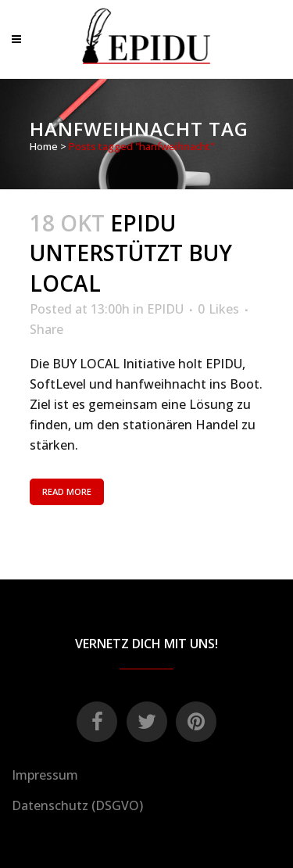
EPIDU (165, 309)
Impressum (45, 775)
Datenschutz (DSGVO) (77, 805)
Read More (67, 491)
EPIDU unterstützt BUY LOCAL (131, 253)
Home (44, 146)
